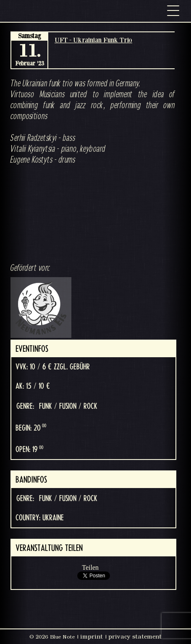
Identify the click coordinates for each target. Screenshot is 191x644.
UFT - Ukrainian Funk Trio (93, 40)
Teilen (90, 567)
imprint (92, 636)
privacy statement (135, 636)
